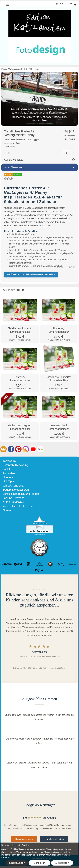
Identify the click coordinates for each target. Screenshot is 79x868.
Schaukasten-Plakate (19, 69)
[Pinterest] (18, 449)
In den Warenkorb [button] (14, 167)
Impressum (9, 461)
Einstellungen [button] (17, 863)
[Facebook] (11, 449)
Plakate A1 (35, 69)
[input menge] (66, 153)
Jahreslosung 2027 (13, 486)
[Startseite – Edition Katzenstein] (39, 8)
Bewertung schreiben (54, 839)
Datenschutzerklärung (15, 465)
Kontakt (7, 469)
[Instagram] (26, 449)
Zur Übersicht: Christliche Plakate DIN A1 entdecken (31, 274)
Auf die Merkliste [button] (14, 160)
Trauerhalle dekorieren (16, 490)
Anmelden (57, 5)
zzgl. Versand (26, 340)
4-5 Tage (12, 143)
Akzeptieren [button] (62, 863)
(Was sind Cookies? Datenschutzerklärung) (20, 849)
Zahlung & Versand (14, 498)
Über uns (8, 477)
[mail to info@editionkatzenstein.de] (3, 449)
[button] (8, 5)
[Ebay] (41, 449)
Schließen (40, 863)
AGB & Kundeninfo (13, 502)
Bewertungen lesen (24, 839)
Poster (4, 69)
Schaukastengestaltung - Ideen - (22, 494)
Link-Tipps (9, 482)
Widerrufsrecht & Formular (18, 506)
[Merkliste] (62, 5)
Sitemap (7, 510)
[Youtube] (33, 449)
